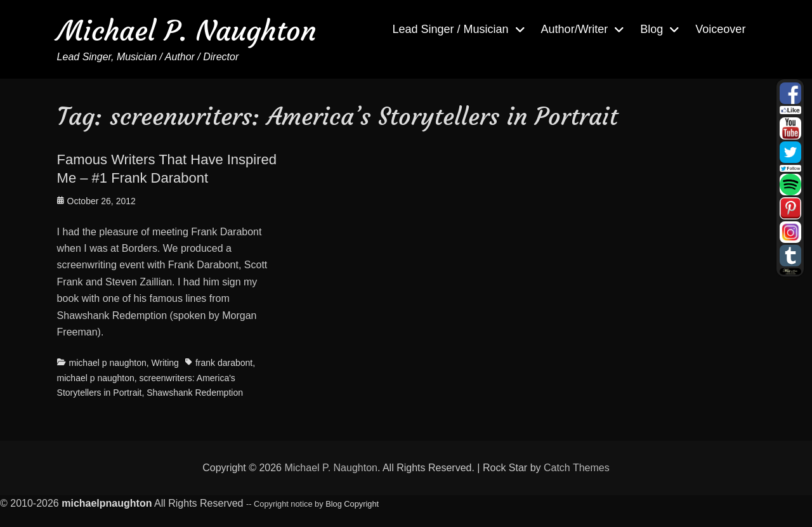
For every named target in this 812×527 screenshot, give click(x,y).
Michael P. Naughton (187, 31)
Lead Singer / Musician (450, 29)
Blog (652, 29)
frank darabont (224, 363)
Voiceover (720, 29)
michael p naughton (108, 363)
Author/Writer (575, 29)
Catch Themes (577, 468)
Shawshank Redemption (195, 393)
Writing (165, 363)
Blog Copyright (352, 504)
